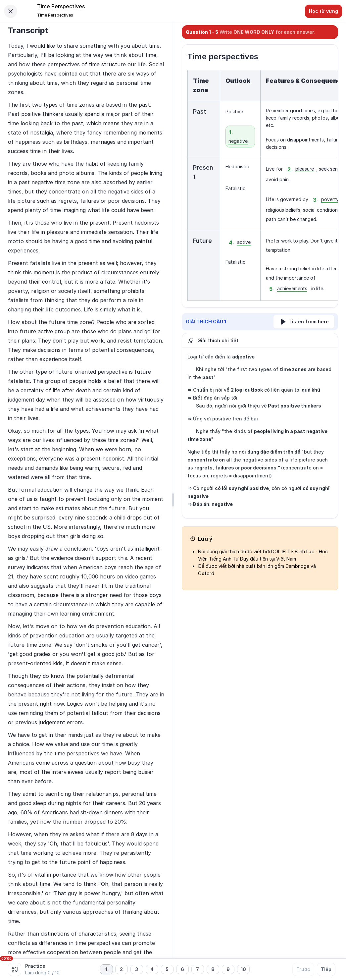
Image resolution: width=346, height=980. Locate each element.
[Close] (11, 11)
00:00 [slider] (6, 958)
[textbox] (260, 185)
